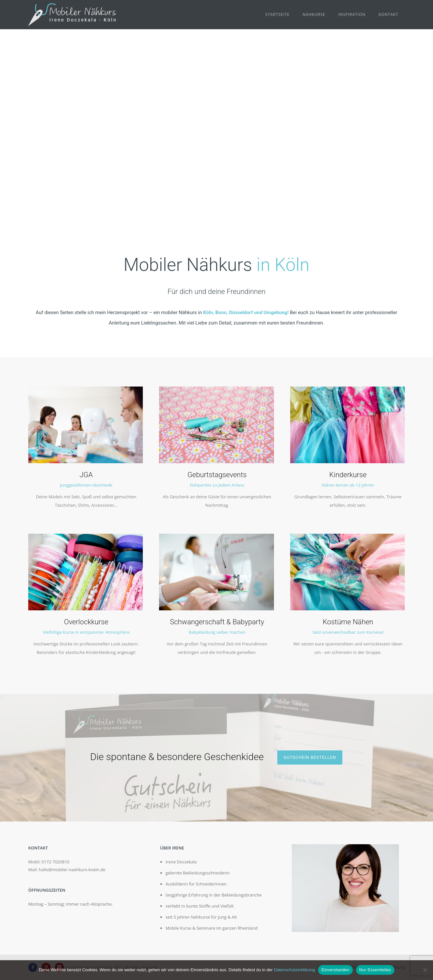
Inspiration (352, 14)
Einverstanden (335, 970)
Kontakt (388, 14)
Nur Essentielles (375, 970)
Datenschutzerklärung (294, 970)
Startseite (277, 14)
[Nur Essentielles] (425, 970)
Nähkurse (314, 14)
